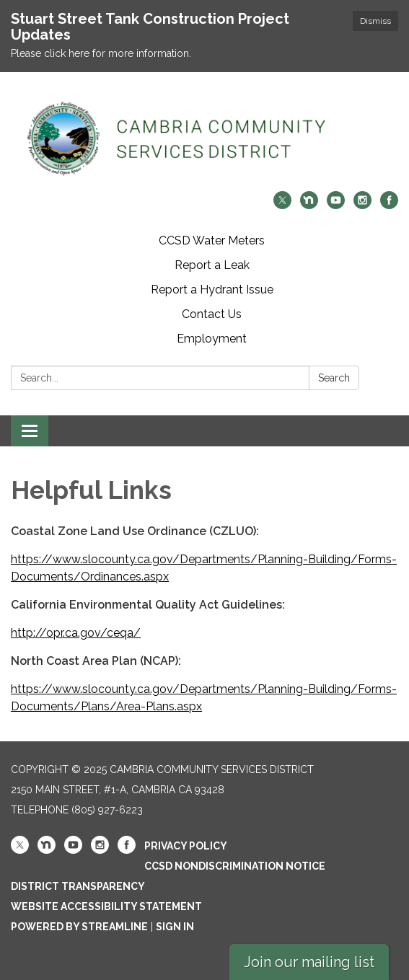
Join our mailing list (309, 962)
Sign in (175, 927)
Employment (212, 339)
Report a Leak (212, 265)
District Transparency (78, 886)
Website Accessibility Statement (106, 906)
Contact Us (212, 314)
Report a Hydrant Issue (212, 290)
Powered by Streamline (79, 927)
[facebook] (389, 205)
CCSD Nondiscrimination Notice (235, 866)
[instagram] (362, 205)
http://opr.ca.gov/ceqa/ (76, 633)
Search (334, 378)
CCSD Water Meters (212, 240)
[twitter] (282, 205)
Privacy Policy (186, 846)
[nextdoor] (309, 205)
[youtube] (336, 205)
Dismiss (375, 21)
